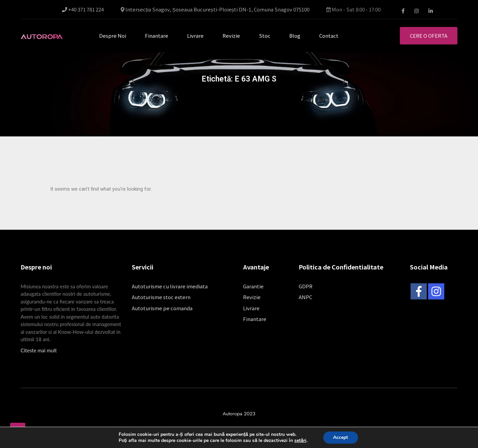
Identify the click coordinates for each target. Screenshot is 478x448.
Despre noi (113, 36)
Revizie (231, 36)
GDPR (306, 286)
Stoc (265, 36)
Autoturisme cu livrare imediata (170, 286)
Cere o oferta (429, 36)
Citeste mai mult (39, 350)
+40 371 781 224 (83, 10)
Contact (329, 36)
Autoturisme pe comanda (162, 308)
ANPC (305, 297)
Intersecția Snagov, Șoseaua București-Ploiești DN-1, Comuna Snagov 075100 (217, 9)
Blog (295, 36)
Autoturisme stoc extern (161, 297)
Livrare (195, 36)
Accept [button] (340, 437)
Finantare (157, 36)
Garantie (253, 286)
